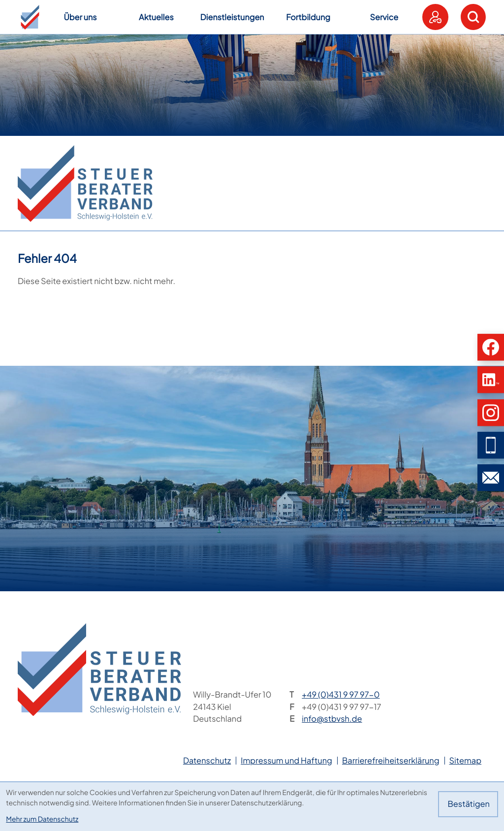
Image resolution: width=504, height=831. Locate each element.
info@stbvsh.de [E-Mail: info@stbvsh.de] (332, 719)
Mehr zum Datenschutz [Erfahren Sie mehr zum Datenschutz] (42, 819)
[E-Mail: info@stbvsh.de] (491, 478)
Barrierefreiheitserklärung (391, 760)
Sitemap (466, 760)
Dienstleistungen (232, 17)
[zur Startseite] (85, 184)
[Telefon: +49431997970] (341, 695)
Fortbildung (308, 17)
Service (384, 17)
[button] (30, 17)
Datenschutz (207, 760)
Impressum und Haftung (286, 760)
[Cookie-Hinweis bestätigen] (468, 804)
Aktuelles (156, 17)
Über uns (80, 17)
